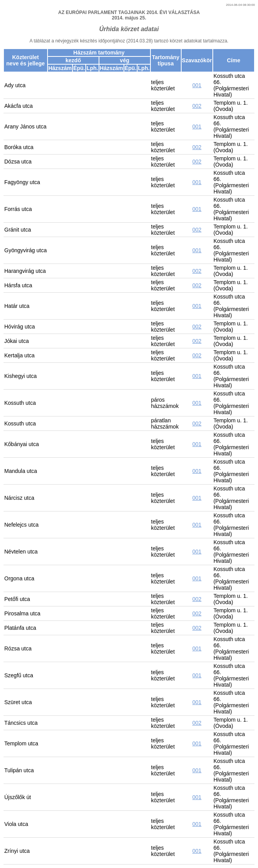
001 (197, 85)
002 (197, 106)
